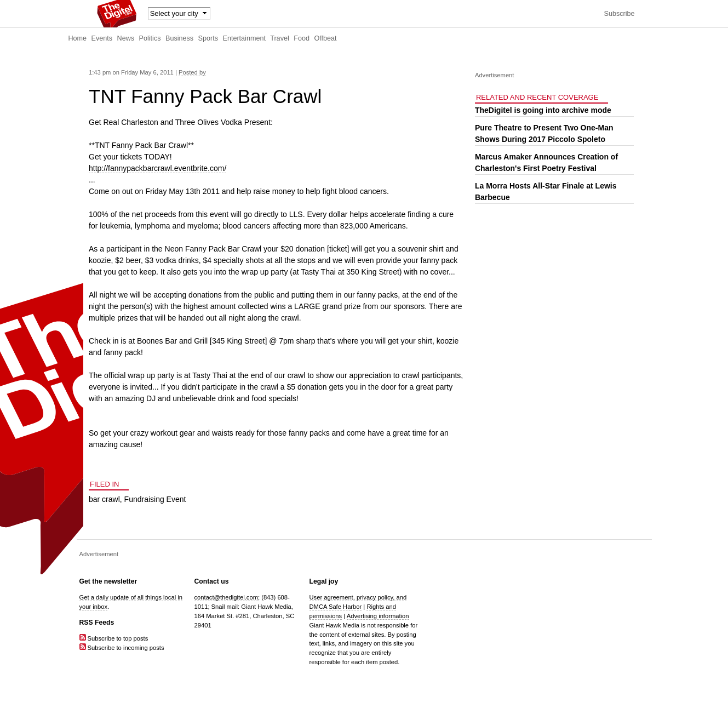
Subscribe (619, 14)
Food (302, 38)
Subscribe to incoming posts (122, 648)
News (126, 38)
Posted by (192, 72)
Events (102, 38)
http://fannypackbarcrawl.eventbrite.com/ (157, 168)
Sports (208, 38)
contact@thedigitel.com (226, 597)
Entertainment (244, 38)
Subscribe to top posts (114, 638)
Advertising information (378, 616)
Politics (150, 38)
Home (78, 38)
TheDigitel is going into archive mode (543, 110)
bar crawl (104, 499)
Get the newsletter (108, 581)
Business (179, 38)
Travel (280, 38)
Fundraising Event (155, 499)
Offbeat (325, 38)
